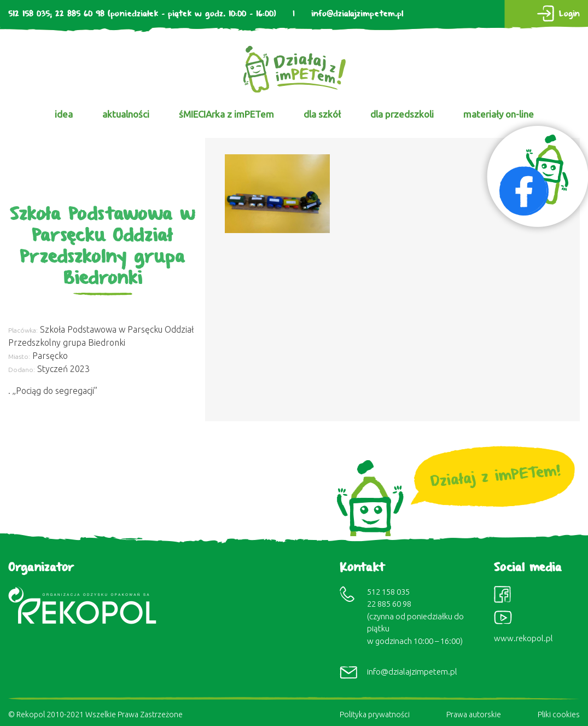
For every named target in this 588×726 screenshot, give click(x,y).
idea (64, 114)
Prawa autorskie (474, 715)
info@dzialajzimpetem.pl (357, 14)
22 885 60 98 (80, 14)
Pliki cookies (559, 715)
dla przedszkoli (402, 114)
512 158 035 (29, 14)
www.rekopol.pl (523, 638)
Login (569, 14)
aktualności (126, 114)
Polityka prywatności (375, 715)
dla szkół (322, 114)
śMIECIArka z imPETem (226, 114)
